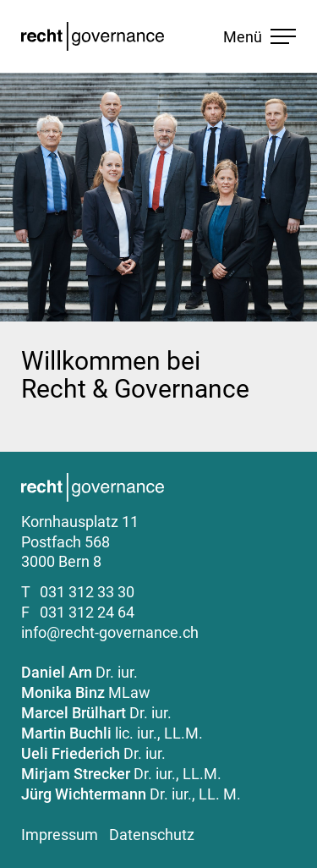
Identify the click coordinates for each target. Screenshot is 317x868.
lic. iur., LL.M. (112, 733)
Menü (260, 37)
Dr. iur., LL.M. (121, 774)
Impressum (60, 835)
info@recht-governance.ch (110, 632)
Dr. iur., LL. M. (131, 794)
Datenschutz (152, 835)
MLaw (86, 692)
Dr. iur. (79, 672)
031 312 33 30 (87, 592)
